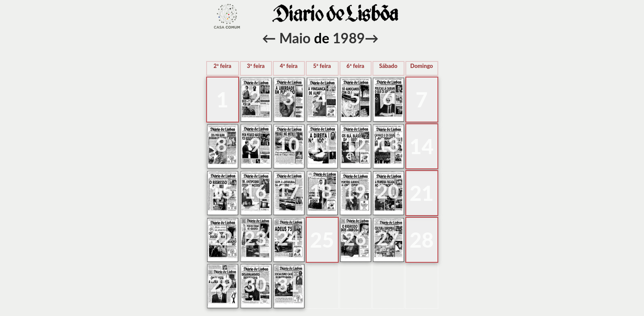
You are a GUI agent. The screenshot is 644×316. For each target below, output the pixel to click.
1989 (349, 38)
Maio (295, 38)
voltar (227, 16)
